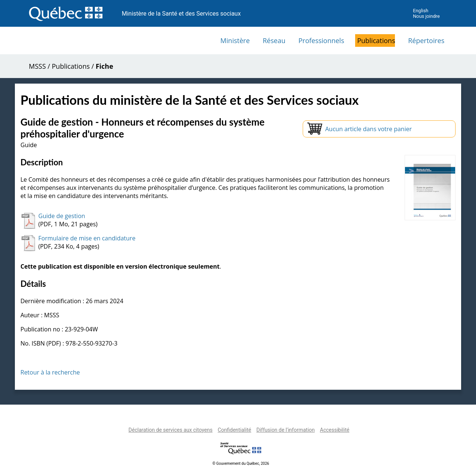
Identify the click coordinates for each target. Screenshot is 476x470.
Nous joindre (426, 16)
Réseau (274, 40)
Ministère (235, 40)
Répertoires (426, 40)
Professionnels (321, 40)
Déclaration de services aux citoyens (171, 430)
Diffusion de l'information (285, 430)
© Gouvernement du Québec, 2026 (241, 463)
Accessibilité (335, 430)
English (420, 11)
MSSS (38, 66)
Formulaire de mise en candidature (87, 238)
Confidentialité (234, 430)
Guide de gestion (62, 216)
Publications (376, 40)
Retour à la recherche (50, 372)
